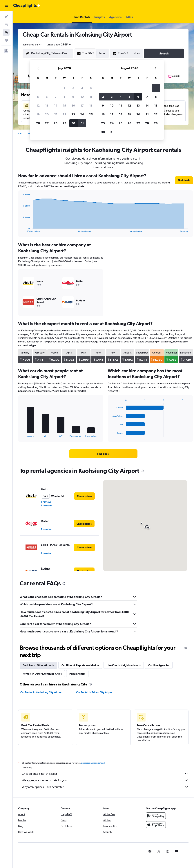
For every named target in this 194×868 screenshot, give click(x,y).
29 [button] (64, 123)
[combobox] (32, 45)
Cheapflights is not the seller (105, 774)
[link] (184, 180)
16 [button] (73, 105)
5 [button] (38, 97)
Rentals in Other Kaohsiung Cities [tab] (42, 674)
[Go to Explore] (6, 40)
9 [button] (73, 97)
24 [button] (82, 114)
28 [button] (56, 123)
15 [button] (65, 105)
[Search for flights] (6, 17)
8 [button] (64, 97)
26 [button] (38, 123)
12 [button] (38, 105)
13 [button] (47, 105)
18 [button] (91, 105)
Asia (29, 133)
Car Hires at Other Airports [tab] (38, 665)
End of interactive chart (21, 230)
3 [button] (82, 88)
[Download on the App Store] (156, 825)
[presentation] (142, 471)
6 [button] (47, 97)
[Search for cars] (6, 32)
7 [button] (56, 97)
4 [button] (91, 88)
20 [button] (47, 114)
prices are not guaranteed (93, 763)
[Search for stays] (6, 25)
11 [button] (91, 97)
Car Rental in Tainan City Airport (95, 692)
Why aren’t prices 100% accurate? (105, 787)
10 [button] (82, 97)
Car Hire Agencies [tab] (159, 665)
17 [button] (82, 105)
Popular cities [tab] (77, 674)
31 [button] (82, 123)
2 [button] (73, 88)
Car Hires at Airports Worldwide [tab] (80, 665)
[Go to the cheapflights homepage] (27, 6)
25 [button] (91, 114)
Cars (20, 133)
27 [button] (47, 123)
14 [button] (56, 105)
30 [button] (73, 123)
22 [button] (64, 114)
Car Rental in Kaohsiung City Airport (41, 692)
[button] (6, 6)
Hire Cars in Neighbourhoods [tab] (124, 665)
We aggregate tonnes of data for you (105, 780)
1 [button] (65, 88)
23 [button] (73, 114)
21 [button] (56, 114)
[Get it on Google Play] (156, 816)
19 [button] (38, 114)
